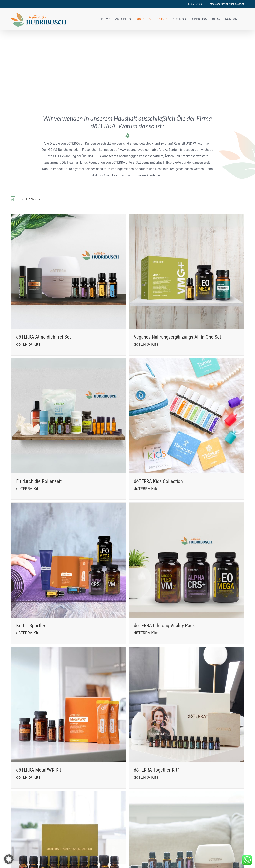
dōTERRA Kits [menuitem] (30, 199)
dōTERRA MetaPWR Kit (39, 678)
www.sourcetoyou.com (135, 150)
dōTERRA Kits (28, 344)
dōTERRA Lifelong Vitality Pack (181, 550)
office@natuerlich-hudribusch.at (227, 4)
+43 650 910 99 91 (197, 4)
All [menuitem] (13, 200)
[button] (9, 859)
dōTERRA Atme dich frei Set (43, 337)
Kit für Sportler (64, 550)
